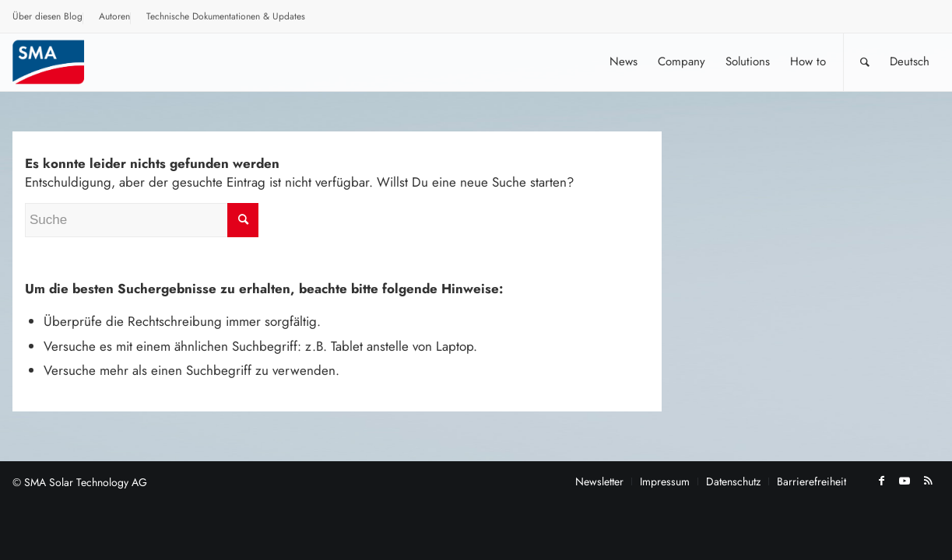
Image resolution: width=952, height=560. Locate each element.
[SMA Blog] (59, 62)
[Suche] (865, 62)
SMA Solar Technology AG (86, 482)
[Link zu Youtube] (905, 481)
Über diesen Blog (47, 16)
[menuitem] (48, 19)
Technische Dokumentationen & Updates (226, 16)
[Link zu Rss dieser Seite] (928, 481)
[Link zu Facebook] (881, 481)
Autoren (114, 16)
